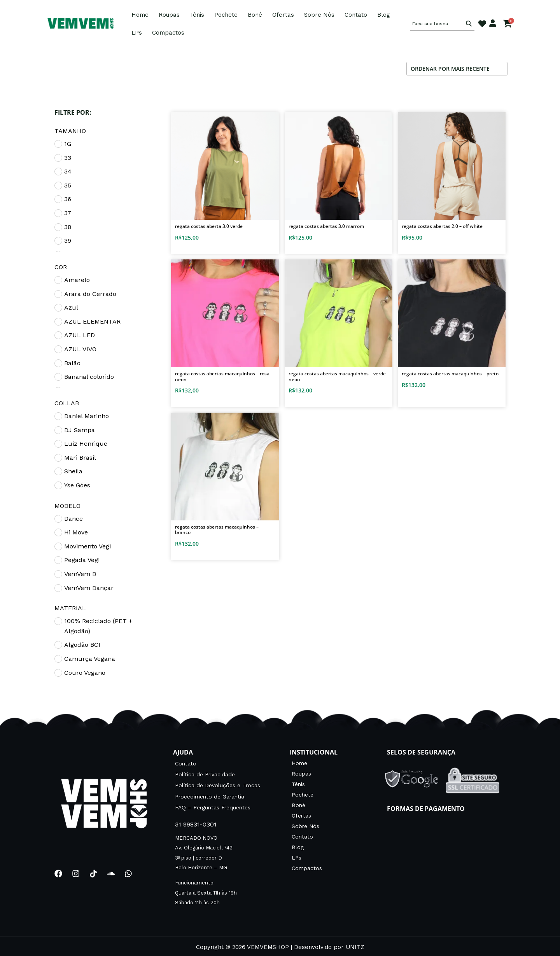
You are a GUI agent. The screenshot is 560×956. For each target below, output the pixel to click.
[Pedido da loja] (457, 69)
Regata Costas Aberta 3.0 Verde (209, 226)
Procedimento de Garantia (210, 795)
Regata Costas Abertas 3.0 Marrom (326, 226)
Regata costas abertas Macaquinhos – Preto (450, 374)
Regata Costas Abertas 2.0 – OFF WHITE (442, 226)
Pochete (226, 15)
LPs (137, 33)
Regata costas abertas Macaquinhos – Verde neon (337, 376)
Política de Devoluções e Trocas (218, 784)
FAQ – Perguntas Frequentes (213, 805)
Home (140, 15)
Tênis (197, 15)
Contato (356, 15)
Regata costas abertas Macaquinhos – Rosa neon (222, 376)
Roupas (169, 15)
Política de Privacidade (205, 774)
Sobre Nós (319, 15)
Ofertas (283, 15)
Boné (255, 15)
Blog (384, 15)
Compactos (168, 33)
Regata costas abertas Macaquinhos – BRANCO (217, 530)
